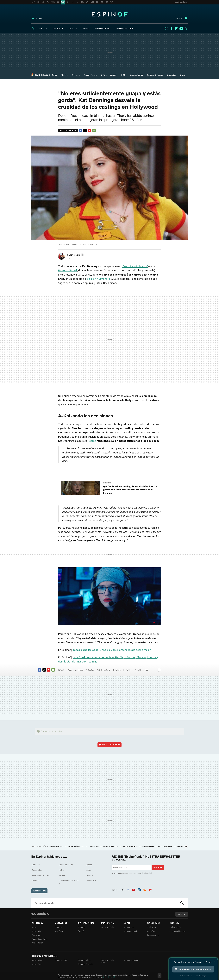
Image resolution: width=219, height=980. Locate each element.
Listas (88, 870)
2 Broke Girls (105, 670)
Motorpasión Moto (131, 931)
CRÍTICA (43, 29)
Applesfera (36, 935)
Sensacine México (84, 960)
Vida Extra (59, 931)
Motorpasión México (131, 960)
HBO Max (36, 881)
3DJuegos (59, 927)
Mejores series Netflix (130, 846)
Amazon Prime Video (41, 875)
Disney (182, 75)
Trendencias (151, 927)
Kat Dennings (143, 670)
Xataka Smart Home (40, 939)
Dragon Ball (172, 75)
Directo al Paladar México (108, 961)
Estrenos (36, 865)
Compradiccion (153, 935)
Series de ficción (66, 865)
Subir (180, 914)
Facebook (171, 29)
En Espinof (107, 483)
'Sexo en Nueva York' (98, 279)
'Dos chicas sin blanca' (135, 266)
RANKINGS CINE (102, 29)
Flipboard (176, 29)
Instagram (166, 29)
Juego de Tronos (136, 75)
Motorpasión (129, 927)
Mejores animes (148, 846)
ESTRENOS (58, 29)
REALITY (73, 29)
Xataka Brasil (37, 964)
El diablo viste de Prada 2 (69, 882)
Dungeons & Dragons (155, 75)
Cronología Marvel (166, 846)
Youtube (181, 29)
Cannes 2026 (91, 881)
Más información (110, 977)
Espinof (109, 14)
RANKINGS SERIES (124, 29)
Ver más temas (39, 891)
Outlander (76, 75)
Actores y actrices (76, 670)
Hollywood (119, 670)
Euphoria (89, 875)
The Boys (65, 75)
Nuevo (180, 18)
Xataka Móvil (37, 931)
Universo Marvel (68, 270)
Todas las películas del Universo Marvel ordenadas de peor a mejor (112, 650)
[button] (75, 255)
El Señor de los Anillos (109, 75)
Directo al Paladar (108, 927)
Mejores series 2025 (56, 846)
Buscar (182, 903)
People (92, 441)
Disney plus (37, 870)
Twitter (186, 29)
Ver (111, 745)
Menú (39, 18)
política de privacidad (144, 873)
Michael (54, 75)
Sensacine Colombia (86, 964)
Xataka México (38, 960)
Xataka (35, 927)
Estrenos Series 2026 (111, 846)
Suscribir (158, 867)
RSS (145, 889)
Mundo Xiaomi (38, 943)
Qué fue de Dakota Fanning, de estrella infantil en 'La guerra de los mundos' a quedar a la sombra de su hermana (130, 490)
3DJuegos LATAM (61, 960)
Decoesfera (151, 931)
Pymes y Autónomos (177, 931)
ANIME (86, 29)
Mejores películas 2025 (76, 846)
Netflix (124, 75)
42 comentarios (69, 130)
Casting (91, 670)
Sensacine (82, 927)
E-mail (94, 131)
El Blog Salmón (175, 927)
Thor (130, 670)
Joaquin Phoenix (90, 75)
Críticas (89, 865)
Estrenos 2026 (94, 846)
